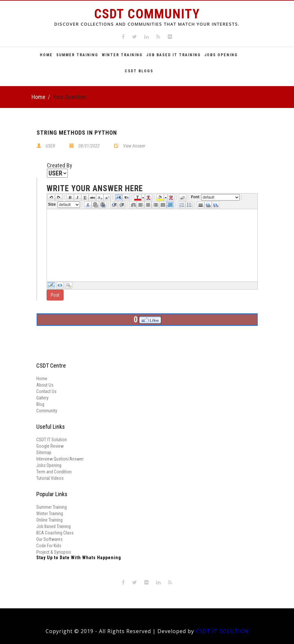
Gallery (42, 398)
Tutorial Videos (50, 478)
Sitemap (44, 452)
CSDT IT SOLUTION (222, 631)
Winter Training (122, 55)
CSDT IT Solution (52, 440)
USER (50, 146)
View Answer (134, 146)
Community (47, 411)
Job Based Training (53, 526)
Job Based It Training (174, 55)
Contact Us (46, 391)
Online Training (49, 520)
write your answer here (95, 189)
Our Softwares (49, 539)
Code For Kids (49, 546)
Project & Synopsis (54, 552)
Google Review (50, 446)
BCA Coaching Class (55, 533)
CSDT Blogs (139, 71)
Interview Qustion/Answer (60, 459)
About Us (45, 385)
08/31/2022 (89, 146)
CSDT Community (147, 14)
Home (46, 55)
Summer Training (77, 55)
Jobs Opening (221, 55)
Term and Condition (54, 472)
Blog (40, 404)
